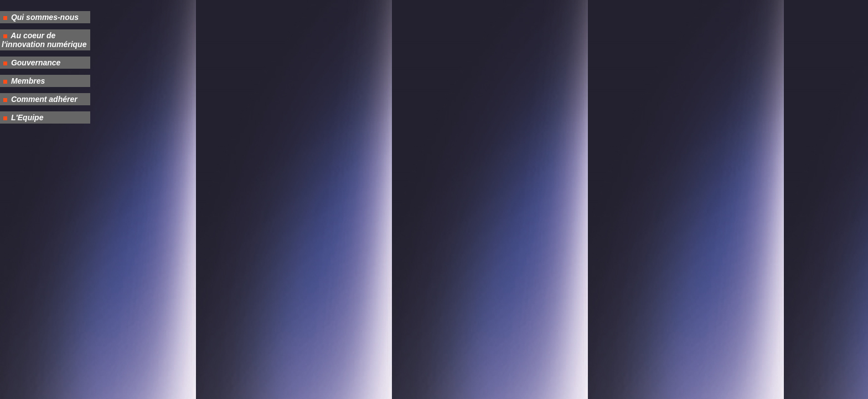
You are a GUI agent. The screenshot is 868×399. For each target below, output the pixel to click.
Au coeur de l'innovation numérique (44, 40)
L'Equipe (26, 117)
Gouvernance (35, 63)
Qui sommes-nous (44, 17)
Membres (27, 81)
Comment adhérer (43, 99)
